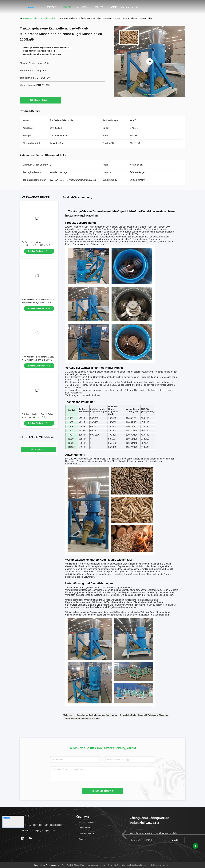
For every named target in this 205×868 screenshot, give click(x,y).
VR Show (82, 7)
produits (34, 18)
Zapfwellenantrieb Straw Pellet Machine (81, 718)
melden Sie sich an (177, 840)
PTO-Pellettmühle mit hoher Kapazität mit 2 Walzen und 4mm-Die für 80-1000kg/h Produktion (38, 360)
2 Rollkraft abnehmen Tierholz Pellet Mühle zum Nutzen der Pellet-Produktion (37, 417)
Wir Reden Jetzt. (40, 100)
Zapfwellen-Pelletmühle (50, 18)
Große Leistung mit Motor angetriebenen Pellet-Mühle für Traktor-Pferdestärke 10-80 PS (39, 245)
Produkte (66, 7)
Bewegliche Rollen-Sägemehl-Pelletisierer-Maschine (144, 715)
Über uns (98, 7)
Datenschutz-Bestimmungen (46, 865)
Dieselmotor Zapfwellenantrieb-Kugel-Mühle (97, 715)
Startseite (51, 7)
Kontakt (113, 7)
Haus (26, 18)
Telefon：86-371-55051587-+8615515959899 (43, 825)
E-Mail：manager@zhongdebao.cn (38, 831)
